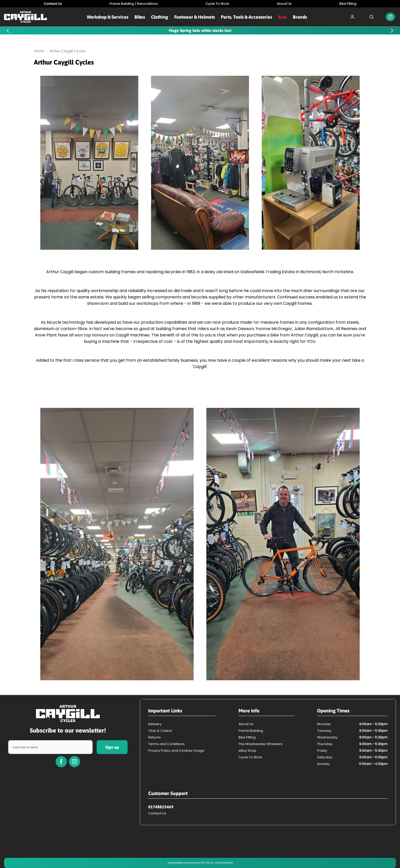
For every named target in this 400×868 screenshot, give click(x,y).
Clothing (160, 17)
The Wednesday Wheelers (261, 744)
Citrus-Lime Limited (219, 863)
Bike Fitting (247, 737)
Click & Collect (160, 731)
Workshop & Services (108, 17)
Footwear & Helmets (195, 17)
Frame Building (251, 731)
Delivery (155, 724)
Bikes (140, 17)
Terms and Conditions (166, 744)
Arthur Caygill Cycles (68, 51)
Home (39, 51)
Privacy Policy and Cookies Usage (176, 751)
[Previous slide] (8, 31)
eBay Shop (247, 751)
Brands (300, 17)
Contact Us (157, 813)
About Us (246, 724)
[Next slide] (392, 31)
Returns (154, 737)
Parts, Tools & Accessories (246, 17)
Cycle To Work (250, 757)
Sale (282, 17)
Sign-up (112, 747)
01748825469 (161, 807)
